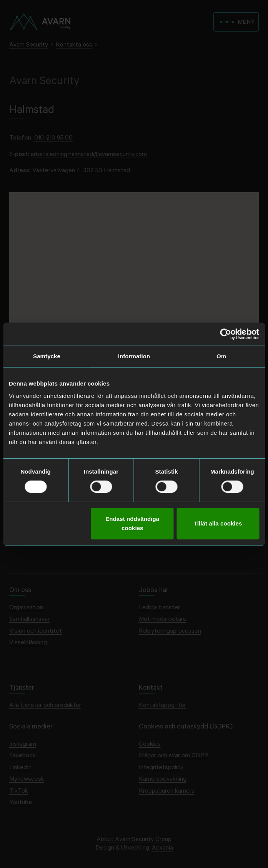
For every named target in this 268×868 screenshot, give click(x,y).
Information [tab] (134, 356)
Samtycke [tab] (47, 356)
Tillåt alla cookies (218, 523)
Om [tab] (221, 356)
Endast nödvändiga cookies (132, 523)
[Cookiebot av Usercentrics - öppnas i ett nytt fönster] (226, 334)
